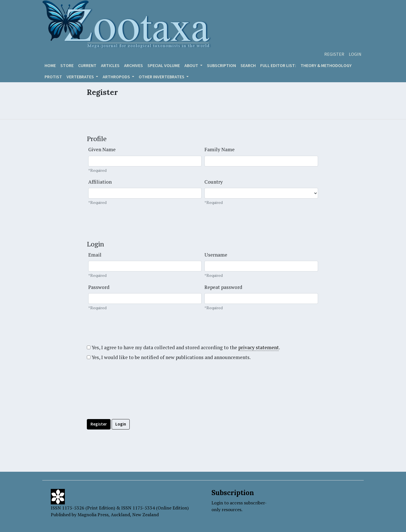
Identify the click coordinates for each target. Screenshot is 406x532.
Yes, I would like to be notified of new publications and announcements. (169, 357)
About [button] (192, 65)
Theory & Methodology (326, 65)
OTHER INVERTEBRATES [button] (162, 77)
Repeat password (223, 287)
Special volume (164, 65)
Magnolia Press (93, 515)
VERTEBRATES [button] (81, 77)
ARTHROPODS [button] (117, 77)
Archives (134, 65)
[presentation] (130, 402)
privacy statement (259, 347)
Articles (110, 65)
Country (214, 182)
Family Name (219, 149)
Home (50, 65)
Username (216, 255)
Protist (53, 77)
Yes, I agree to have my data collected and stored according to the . (183, 348)
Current (87, 65)
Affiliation (100, 182)
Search (248, 65)
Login (355, 54)
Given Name (102, 149)
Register (334, 54)
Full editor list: (278, 65)
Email (95, 255)
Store (67, 65)
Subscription (221, 65)
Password (99, 287)
